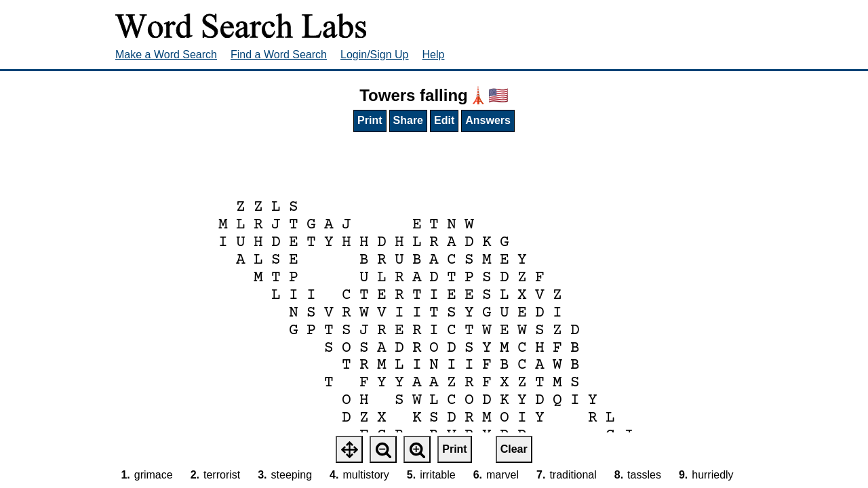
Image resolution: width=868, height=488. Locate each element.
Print (370, 120)
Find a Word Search (279, 55)
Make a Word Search (166, 55)
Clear (514, 449)
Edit (444, 120)
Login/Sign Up (375, 55)
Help (434, 55)
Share (408, 120)
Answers (488, 120)
